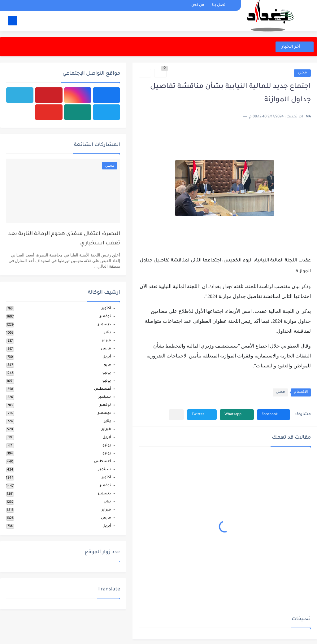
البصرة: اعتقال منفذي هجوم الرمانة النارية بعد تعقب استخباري (64, 239)
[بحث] (13, 21)
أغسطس (102, 389)
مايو (107, 365)
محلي (302, 73)
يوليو (107, 381)
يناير (107, 333)
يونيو (107, 373)
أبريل (107, 357)
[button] (274, 415)
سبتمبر (104, 397)
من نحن (198, 5)
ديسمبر (104, 325)
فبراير (106, 341)
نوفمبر (105, 317)
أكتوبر (106, 309)
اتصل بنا (219, 5)
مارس (106, 349)
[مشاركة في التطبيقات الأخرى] (176, 415)
